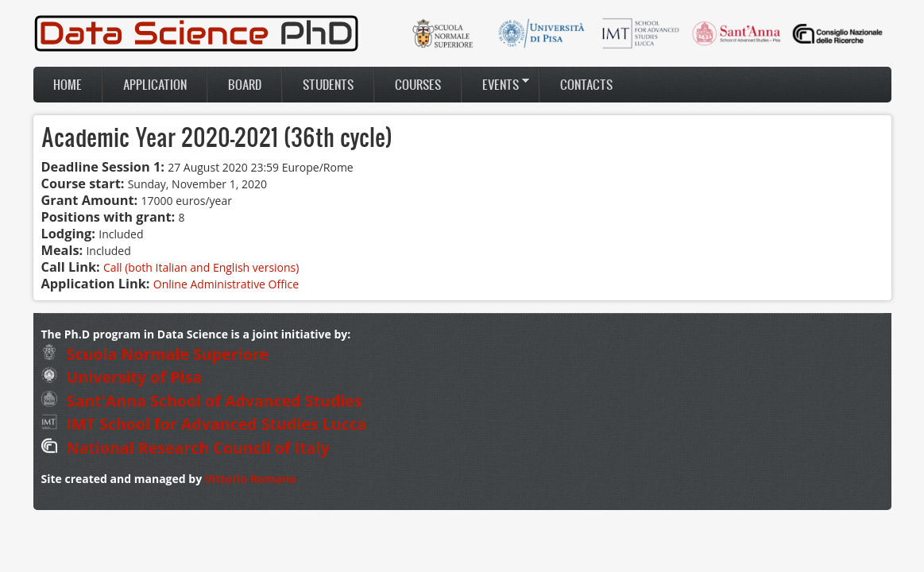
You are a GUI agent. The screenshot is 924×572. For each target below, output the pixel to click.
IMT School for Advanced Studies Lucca (204, 424)
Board (245, 84)
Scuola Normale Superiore (155, 354)
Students (328, 84)
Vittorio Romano (251, 479)
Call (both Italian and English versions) (201, 267)
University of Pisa (122, 377)
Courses (418, 84)
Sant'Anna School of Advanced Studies (202, 401)
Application (155, 84)
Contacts (586, 84)
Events (496, 84)
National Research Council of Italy (186, 448)
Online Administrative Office (226, 284)
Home (68, 84)
